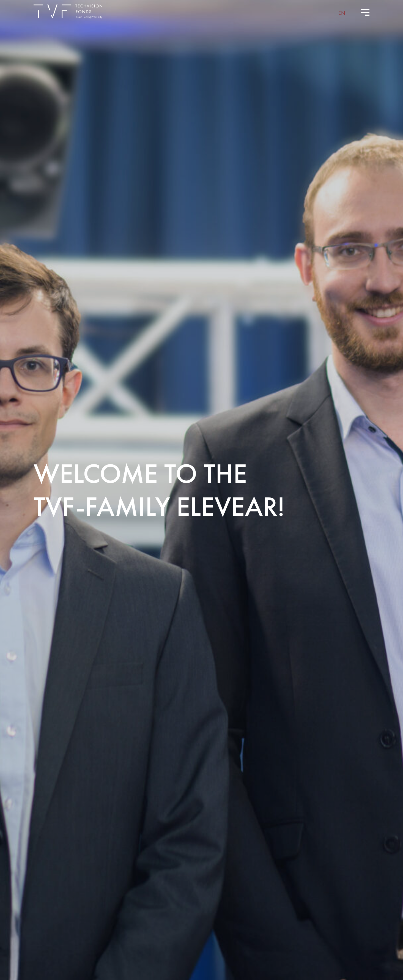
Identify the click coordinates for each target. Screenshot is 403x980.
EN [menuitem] (342, 13)
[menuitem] (342, 13)
